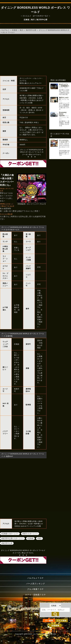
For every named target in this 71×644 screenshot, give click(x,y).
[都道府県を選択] (55, 606)
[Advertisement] (35, 55)
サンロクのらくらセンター (64, 141)
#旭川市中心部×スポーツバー (12, 538)
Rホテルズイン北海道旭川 (64, 85)
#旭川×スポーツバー (30, 533)
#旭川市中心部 (7, 543)
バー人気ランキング (36, 584)
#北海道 (30, 538)
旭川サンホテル (64, 98)
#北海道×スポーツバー (10, 533)
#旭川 (39, 538)
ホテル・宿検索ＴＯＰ (35, 595)
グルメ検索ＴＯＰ (35, 589)
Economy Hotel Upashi (64, 114)
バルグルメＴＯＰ (35, 578)
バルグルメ (5, 30)
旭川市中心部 (31, 30)
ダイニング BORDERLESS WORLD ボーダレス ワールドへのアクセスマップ (23, 488)
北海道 (14, 30)
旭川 (22, 30)
